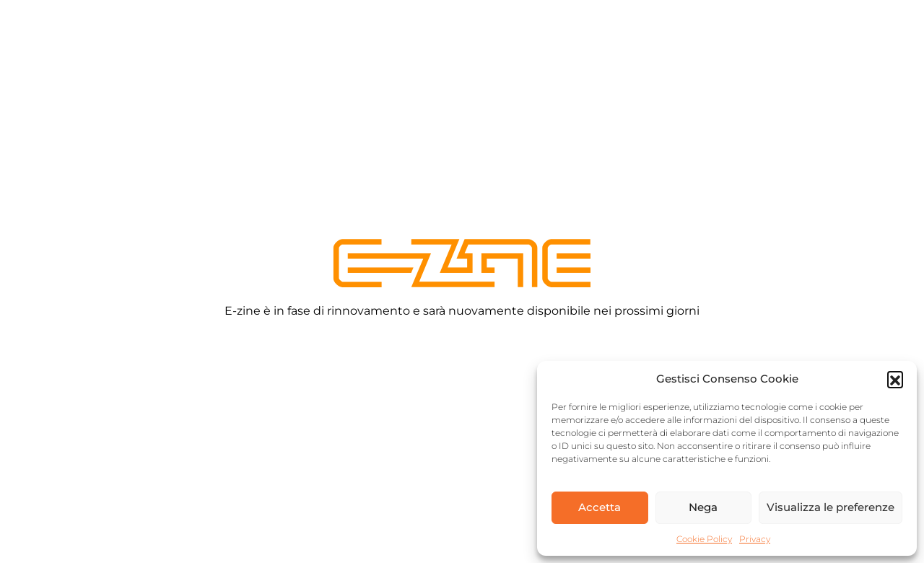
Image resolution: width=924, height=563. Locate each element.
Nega (703, 507)
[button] (895, 379)
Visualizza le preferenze (831, 507)
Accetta (600, 507)
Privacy (755, 539)
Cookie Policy (704, 539)
